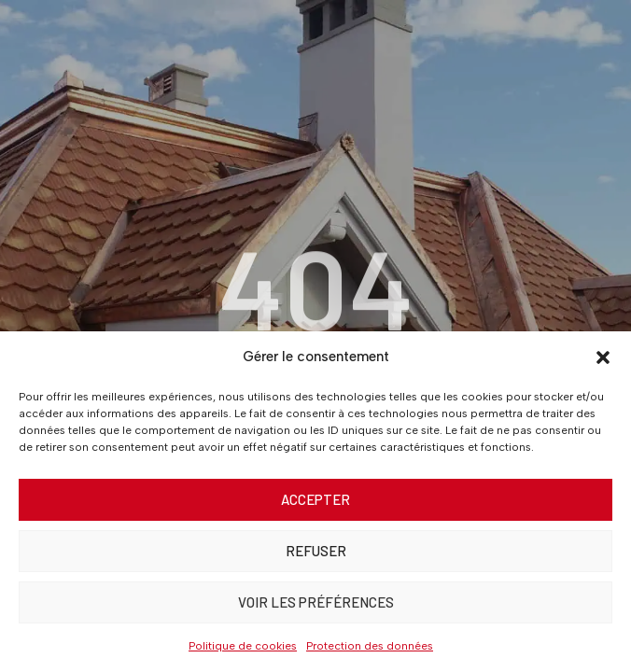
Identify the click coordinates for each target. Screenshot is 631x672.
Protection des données (370, 646)
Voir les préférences (316, 602)
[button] (603, 357)
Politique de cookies (243, 646)
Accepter (315, 499)
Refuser (316, 551)
